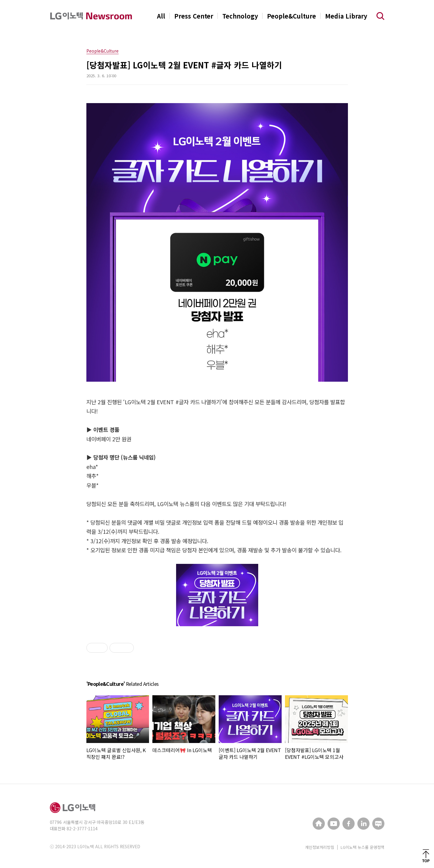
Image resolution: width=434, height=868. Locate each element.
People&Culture (292, 16)
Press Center (194, 16)
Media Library (346, 16)
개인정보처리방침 (320, 847)
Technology (240, 16)
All (161, 16)
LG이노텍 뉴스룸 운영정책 (363, 847)
